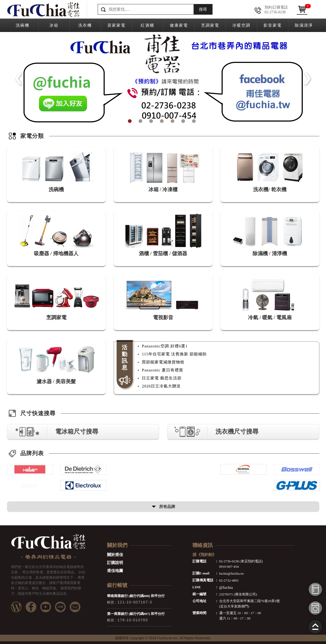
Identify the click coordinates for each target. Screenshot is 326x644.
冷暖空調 (241, 25)
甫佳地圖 (115, 571)
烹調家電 (210, 25)
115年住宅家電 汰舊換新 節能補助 (174, 364)
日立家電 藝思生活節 (162, 388)
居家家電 (116, 25)
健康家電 (179, 25)
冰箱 (54, 25)
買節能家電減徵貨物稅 (163, 372)
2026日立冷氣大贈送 (161, 348)
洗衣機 (85, 25)
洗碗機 (23, 25)
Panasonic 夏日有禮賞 (162, 380)
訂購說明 (115, 563)
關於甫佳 (115, 555)
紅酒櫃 (148, 25)
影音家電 (273, 25)
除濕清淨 (304, 25)
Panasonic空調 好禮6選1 (165, 356)
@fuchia (226, 587)
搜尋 (203, 9)
